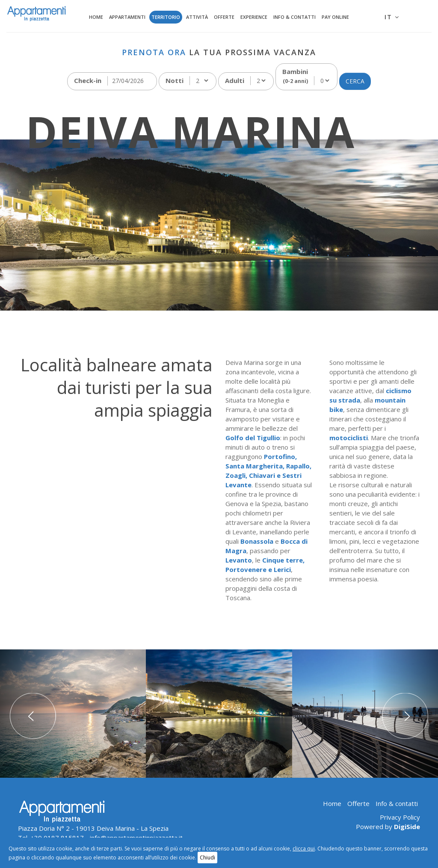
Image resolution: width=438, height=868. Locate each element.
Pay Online (335, 17)
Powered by (388, 827)
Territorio (166, 17)
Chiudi (207, 858)
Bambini (295, 76)
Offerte (224, 17)
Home (96, 17)
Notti (175, 80)
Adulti (235, 80)
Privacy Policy (400, 817)
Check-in (88, 80)
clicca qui (304, 849)
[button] (33, 714)
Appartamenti (127, 17)
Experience (254, 17)
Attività (197, 17)
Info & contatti (294, 17)
